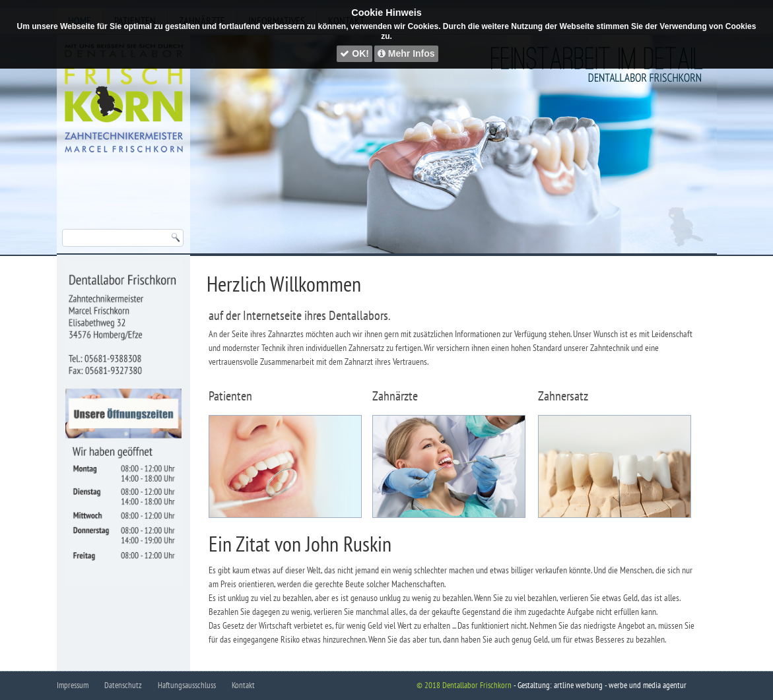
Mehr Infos (406, 53)
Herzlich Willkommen (284, 284)
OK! (354, 53)
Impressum (73, 685)
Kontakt (243, 685)
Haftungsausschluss (187, 685)
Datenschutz (123, 685)
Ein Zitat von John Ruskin (300, 544)
